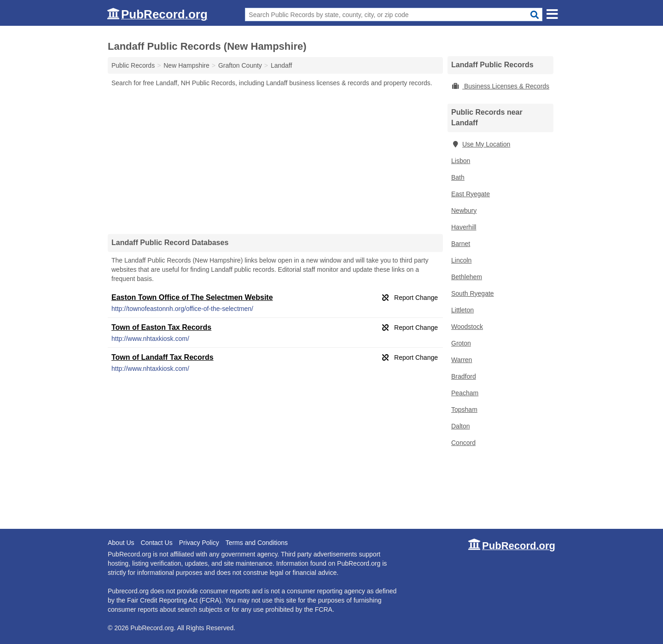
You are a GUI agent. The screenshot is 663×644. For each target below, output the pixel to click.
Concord (463, 443)
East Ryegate (471, 194)
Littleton (462, 310)
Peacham (465, 393)
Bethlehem (467, 277)
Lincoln (461, 260)
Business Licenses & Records (500, 86)
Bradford (464, 376)
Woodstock (467, 327)
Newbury (464, 211)
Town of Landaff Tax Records (163, 357)
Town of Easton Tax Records (161, 327)
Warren (462, 360)
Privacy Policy (199, 543)
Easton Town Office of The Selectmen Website (192, 297)
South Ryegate (473, 293)
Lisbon (461, 161)
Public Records (133, 65)
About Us (121, 543)
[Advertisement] (275, 160)
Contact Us (156, 543)
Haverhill (464, 227)
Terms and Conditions (257, 543)
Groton (461, 343)
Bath (458, 177)
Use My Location (481, 144)
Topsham (464, 410)
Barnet (461, 244)
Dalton (460, 426)
